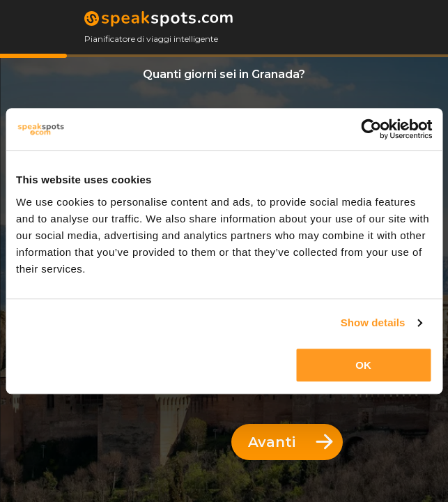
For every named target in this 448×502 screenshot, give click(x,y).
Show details (373, 322)
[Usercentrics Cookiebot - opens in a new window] (371, 129)
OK (363, 365)
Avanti (291, 442)
